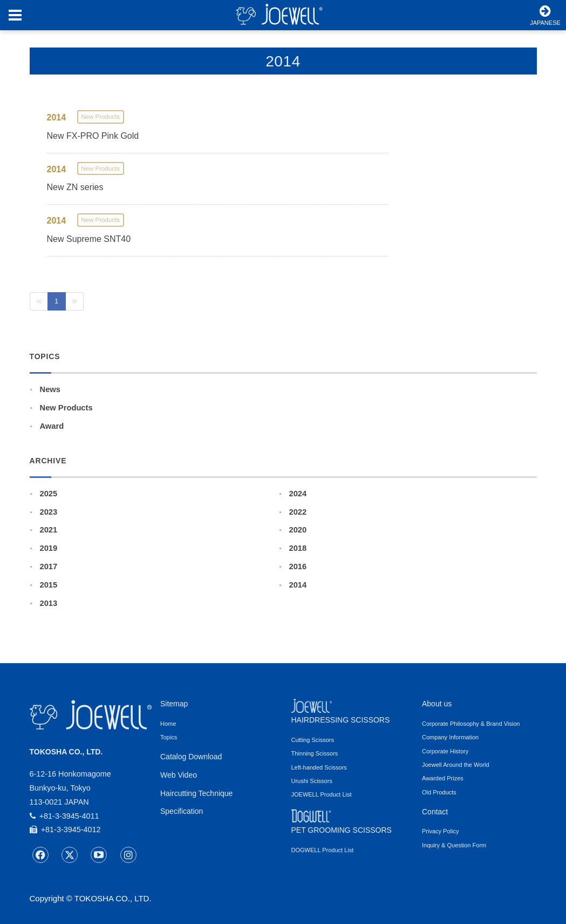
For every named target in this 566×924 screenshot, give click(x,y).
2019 (49, 548)
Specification (182, 811)
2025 (49, 494)
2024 (298, 494)
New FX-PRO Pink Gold (93, 136)
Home (168, 724)
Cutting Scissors (313, 740)
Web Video (179, 775)
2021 (49, 530)
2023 (49, 512)
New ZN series (75, 187)
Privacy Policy (440, 831)
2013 (49, 603)
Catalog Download (191, 757)
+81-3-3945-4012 (65, 829)
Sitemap (174, 704)
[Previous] (39, 301)
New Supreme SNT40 (89, 239)
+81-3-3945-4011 (64, 816)
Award (52, 426)
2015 (49, 585)
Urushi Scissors (312, 781)
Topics (169, 737)
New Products (66, 408)
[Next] (74, 301)
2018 (298, 548)
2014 (298, 585)
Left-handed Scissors (319, 767)
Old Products (439, 792)
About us (437, 704)
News (50, 389)
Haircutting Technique (196, 793)
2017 (49, 566)
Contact (435, 812)
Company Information (450, 737)
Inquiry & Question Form (454, 845)
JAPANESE (545, 15)
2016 (298, 566)
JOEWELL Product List (322, 794)
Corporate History (445, 751)
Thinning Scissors (315, 753)
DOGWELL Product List (323, 850)
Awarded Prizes (443, 778)
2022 (298, 512)
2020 (298, 530)
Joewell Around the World (456, 765)
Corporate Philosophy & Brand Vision (471, 724)
